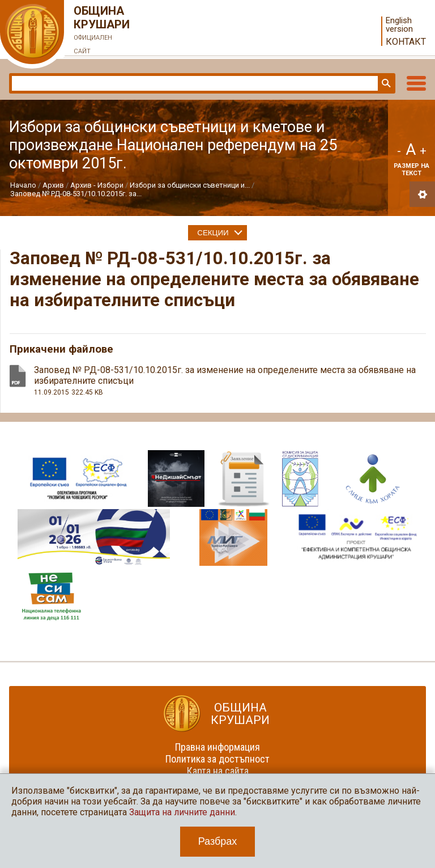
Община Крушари (102, 31)
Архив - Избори (97, 185)
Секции (213, 233)
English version (399, 25)
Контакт (406, 42)
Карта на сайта (218, 771)
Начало (23, 185)
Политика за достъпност (217, 759)
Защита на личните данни (182, 812)
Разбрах (218, 841)
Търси (385, 83)
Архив (53, 185)
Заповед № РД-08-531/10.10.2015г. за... (76, 194)
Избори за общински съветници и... (190, 185)
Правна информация (217, 747)
